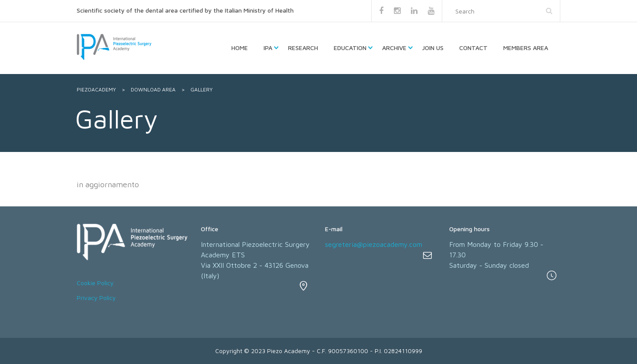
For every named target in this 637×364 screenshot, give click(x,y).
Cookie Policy (95, 283)
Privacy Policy (96, 298)
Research (303, 48)
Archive (394, 48)
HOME (240, 48)
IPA (268, 48)
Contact (473, 48)
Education (350, 48)
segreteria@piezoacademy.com (374, 244)
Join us (433, 48)
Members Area (526, 48)
